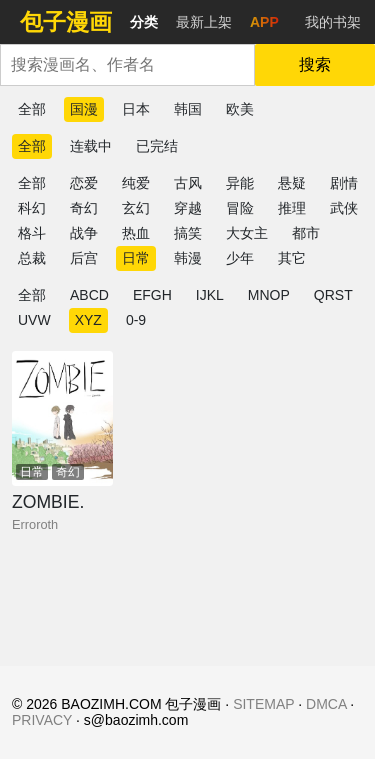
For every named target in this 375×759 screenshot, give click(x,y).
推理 (292, 208)
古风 (188, 183)
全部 (32, 109)
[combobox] (127, 65)
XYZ (88, 320)
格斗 (32, 233)
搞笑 (188, 233)
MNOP (269, 295)
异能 (240, 183)
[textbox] (127, 65)
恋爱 (84, 183)
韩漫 (188, 258)
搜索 (315, 64)
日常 (136, 258)
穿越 (188, 208)
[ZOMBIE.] (62, 418)
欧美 (240, 109)
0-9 (136, 320)
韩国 (188, 109)
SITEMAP (263, 704)
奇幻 (84, 208)
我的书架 (333, 22)
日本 (136, 109)
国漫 (84, 109)
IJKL (210, 295)
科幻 (32, 208)
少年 (240, 258)
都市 (306, 233)
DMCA (326, 704)
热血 (136, 233)
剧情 (344, 183)
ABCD (89, 295)
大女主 (247, 233)
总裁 (32, 258)
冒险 (240, 208)
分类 (144, 22)
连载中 (91, 146)
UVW (34, 320)
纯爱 (136, 183)
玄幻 (136, 208)
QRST (333, 295)
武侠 (344, 208)
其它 (292, 258)
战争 (84, 233)
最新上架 (204, 22)
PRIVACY (42, 720)
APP (264, 22)
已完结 (157, 146)
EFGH (152, 295)
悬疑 (292, 183)
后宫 (84, 258)
